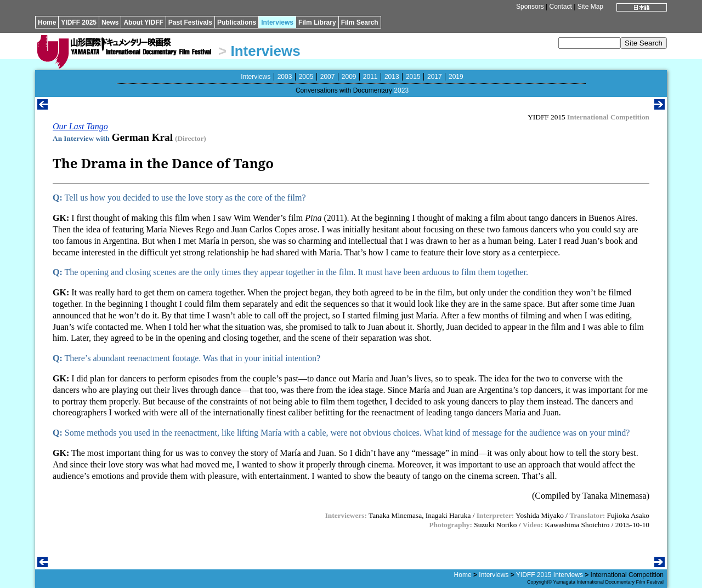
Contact (560, 7)
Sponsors (530, 7)
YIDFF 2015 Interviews (550, 575)
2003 (285, 77)
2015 (413, 77)
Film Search (360, 22)
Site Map (590, 7)
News (110, 22)
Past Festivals (190, 22)
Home (47, 22)
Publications (237, 22)
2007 (328, 77)
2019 (456, 77)
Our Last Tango (80, 126)
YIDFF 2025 (79, 22)
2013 (392, 77)
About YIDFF (143, 22)
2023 (401, 90)
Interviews (277, 22)
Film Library (317, 22)
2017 (435, 77)
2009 (349, 77)
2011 (370, 77)
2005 (306, 77)
